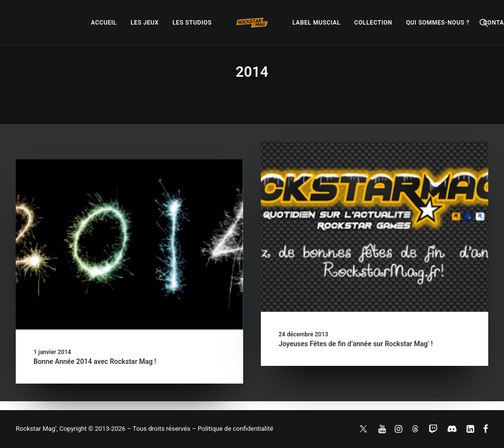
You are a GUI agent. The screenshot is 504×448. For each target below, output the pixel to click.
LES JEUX (144, 23)
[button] (484, 23)
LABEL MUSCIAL (316, 23)
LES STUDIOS (192, 23)
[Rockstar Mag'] (252, 23)
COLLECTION (373, 23)
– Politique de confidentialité (233, 429)
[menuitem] (104, 23)
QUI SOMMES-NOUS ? (438, 23)
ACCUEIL (104, 23)
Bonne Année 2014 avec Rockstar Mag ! (95, 361)
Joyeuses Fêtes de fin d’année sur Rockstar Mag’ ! (356, 344)
